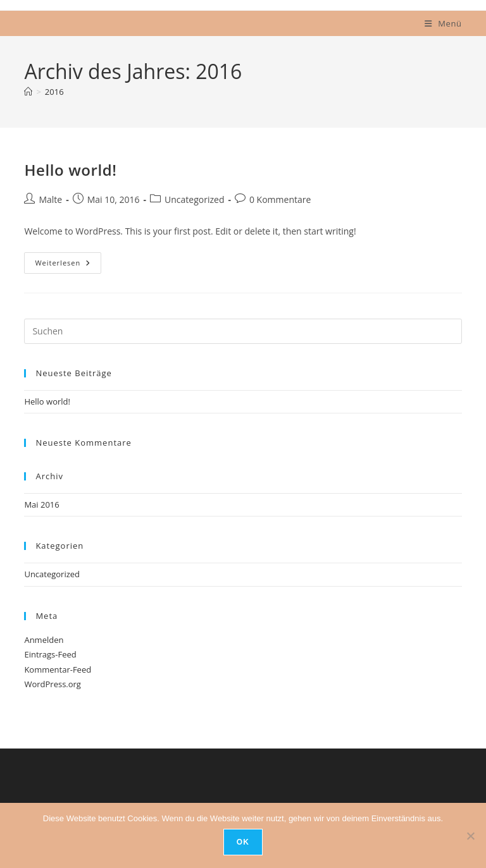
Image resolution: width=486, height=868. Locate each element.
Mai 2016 (41, 504)
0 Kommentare (280, 199)
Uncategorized (194, 199)
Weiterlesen (68, 265)
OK (243, 842)
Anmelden (44, 640)
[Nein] (470, 836)
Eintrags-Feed (50, 654)
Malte (50, 199)
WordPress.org (53, 684)
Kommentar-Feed (58, 669)
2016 (54, 92)
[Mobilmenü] (443, 23)
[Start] (28, 92)
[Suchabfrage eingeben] (243, 331)
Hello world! (70, 170)
